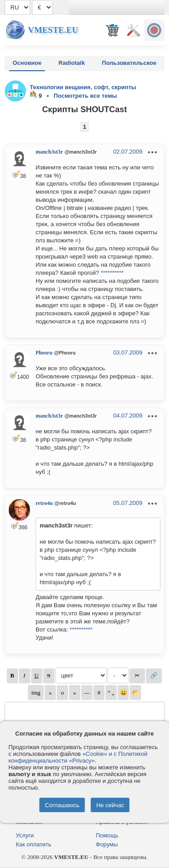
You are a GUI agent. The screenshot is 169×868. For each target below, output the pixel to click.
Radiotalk (72, 63)
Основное (27, 63)
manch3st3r (49, 152)
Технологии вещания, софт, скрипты (83, 87)
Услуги (25, 835)
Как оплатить (34, 844)
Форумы (107, 844)
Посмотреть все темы (85, 96)
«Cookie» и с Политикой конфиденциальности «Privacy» (78, 757)
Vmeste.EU (53, 30)
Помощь (107, 835)
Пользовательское (129, 63)
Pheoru (44, 353)
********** (112, 273)
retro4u (44, 503)
